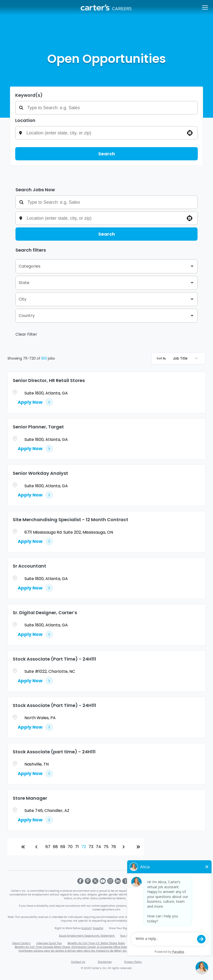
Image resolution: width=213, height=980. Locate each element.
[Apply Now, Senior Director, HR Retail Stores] (35, 402)
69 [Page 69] (63, 847)
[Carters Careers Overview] (106, 7)
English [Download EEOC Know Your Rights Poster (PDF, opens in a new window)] (137, 928)
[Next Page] (124, 847)
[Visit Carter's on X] (95, 881)
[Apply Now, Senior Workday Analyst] (35, 495)
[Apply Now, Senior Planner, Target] (35, 449)
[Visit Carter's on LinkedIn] (118, 881)
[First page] (23, 847)
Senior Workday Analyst (40, 473)
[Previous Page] (37, 847)
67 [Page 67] (48, 847)
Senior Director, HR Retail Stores (49, 380)
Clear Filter (26, 334)
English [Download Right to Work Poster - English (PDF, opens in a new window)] (86, 928)
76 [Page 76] (113, 847)
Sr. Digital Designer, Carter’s (45, 613)
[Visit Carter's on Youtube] (103, 881)
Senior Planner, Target (38, 427)
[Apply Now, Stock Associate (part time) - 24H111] (35, 774)
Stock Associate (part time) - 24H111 (54, 752)
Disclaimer (105, 962)
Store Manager (30, 798)
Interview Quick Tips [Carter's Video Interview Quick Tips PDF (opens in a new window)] (49, 943)
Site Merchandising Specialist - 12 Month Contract (70, 520)
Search (107, 154)
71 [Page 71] (77, 847)
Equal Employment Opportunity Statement (87, 936)
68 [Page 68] (55, 847)
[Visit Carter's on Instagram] (110, 881)
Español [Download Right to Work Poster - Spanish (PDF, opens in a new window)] (98, 928)
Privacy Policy (133, 962)
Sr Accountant (29, 566)
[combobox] (110, 133)
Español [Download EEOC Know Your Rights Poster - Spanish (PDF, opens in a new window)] (149, 928)
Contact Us (78, 962)
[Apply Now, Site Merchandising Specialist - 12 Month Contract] (35, 541)
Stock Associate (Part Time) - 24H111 (54, 659)
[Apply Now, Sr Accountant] (35, 588)
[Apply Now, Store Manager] (35, 820)
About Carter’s (21, 943)
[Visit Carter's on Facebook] (80, 881)
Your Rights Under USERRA (137, 936)
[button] (190, 133)
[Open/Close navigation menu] (205, 7)
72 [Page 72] (84, 847)
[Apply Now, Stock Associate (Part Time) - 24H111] (35, 681)
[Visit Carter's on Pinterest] (88, 881)
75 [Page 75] (106, 847)
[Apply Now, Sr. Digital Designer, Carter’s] (35, 634)
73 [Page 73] (91, 847)
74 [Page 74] (98, 847)
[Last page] (138, 847)
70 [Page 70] (70, 847)
